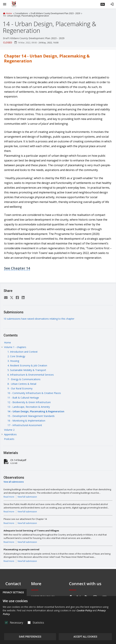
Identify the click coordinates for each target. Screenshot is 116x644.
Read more (9, 497)
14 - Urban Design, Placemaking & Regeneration (36, 411)
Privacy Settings (13, 592)
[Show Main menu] (5, 4)
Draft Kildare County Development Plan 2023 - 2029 (55, 13)
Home (9, 13)
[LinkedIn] (23, 298)
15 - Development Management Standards (31, 416)
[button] (103, 4)
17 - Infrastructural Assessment (25, 425)
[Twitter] (12, 298)
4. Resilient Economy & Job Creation (27, 365)
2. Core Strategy (16, 356)
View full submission (27, 497)
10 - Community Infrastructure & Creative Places (34, 393)
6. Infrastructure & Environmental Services (31, 375)
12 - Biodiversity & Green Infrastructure (29, 402)
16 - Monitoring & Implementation (26, 421)
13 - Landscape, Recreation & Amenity (29, 407)
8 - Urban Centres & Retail (22, 384)
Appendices (10, 434)
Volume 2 (9, 430)
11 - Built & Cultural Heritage (23, 398)
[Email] (6, 298)
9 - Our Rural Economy (20, 388)
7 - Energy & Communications (24, 379)
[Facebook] (17, 298)
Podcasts (9, 439)
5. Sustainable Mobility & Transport (27, 370)
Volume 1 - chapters (15, 347)
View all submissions (14, 482)
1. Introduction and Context (23, 352)
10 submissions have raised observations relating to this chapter (39, 319)
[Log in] (112, 4)
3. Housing (13, 361)
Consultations (21, 13)
